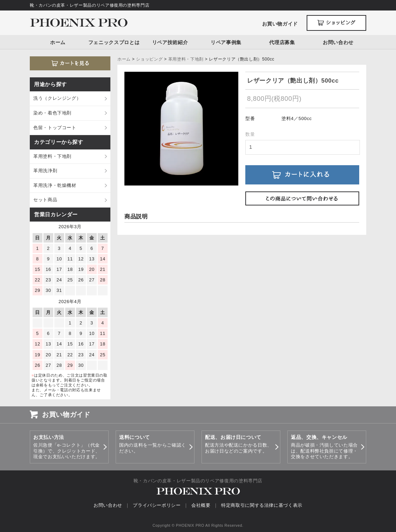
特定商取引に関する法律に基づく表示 (262, 505)
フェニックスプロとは (114, 42)
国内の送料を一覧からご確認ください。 (154, 443)
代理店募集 (282, 42)
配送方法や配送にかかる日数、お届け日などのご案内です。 (240, 443)
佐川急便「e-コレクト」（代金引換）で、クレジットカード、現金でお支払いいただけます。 (68, 446)
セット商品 (45, 200)
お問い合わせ (338, 42)
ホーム (58, 42)
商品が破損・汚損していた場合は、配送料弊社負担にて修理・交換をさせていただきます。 (326, 446)
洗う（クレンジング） (57, 98)
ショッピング (149, 59)
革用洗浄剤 (45, 171)
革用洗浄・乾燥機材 (55, 185)
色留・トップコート (55, 128)
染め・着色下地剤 (52, 113)
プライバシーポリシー (157, 505)
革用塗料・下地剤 (52, 156)
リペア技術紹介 (170, 42)
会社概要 (201, 505)
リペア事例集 (226, 42)
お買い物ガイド (280, 24)
